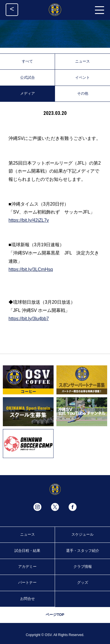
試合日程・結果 (27, 551)
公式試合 (27, 77)
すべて (27, 61)
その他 (83, 93)
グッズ (83, 582)
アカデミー (27, 567)
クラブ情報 (83, 567)
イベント (82, 77)
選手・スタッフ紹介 (83, 551)
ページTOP (55, 615)
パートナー (27, 582)
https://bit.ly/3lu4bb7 (29, 319)
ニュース (82, 61)
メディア (27, 93)
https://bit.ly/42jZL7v (29, 220)
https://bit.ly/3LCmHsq (31, 269)
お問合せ (27, 599)
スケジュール (82, 534)
